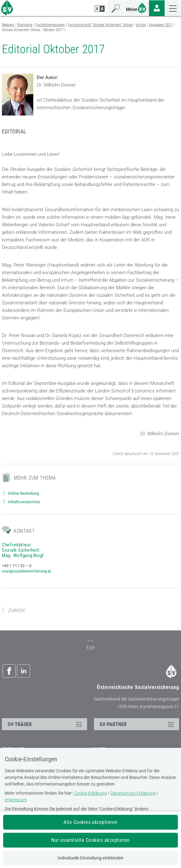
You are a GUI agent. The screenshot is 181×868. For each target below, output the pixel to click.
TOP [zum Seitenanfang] (90, 645)
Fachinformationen (50, 25)
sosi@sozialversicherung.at (26, 571)
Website (8, 25)
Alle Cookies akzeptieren (90, 822)
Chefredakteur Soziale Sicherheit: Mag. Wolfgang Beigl (23, 550)
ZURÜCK (14, 611)
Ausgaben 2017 (161, 25)
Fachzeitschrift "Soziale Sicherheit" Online (100, 25)
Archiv (141, 25)
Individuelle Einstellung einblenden (90, 858)
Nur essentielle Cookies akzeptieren (90, 840)
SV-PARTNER (137, 724)
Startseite (25, 25)
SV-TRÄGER (45, 724)
